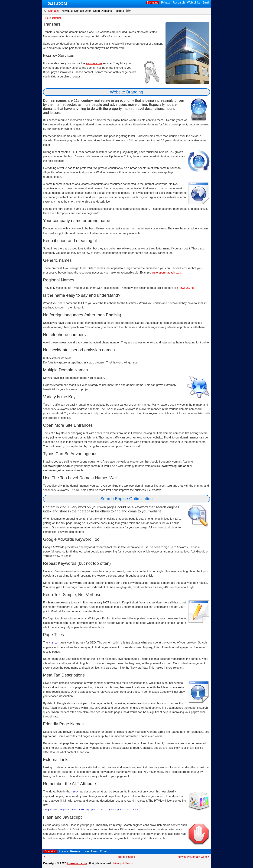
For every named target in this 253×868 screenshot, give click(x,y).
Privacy (166, 3)
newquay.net (187, 288)
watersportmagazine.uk (166, 272)
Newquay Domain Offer (76, 11)
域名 (129, 11)
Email (206, 3)
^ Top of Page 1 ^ (126, 856)
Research (179, 3)
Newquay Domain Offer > (194, 856)
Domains (153, 3)
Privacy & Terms (123, 863)
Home (47, 18)
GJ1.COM (57, 4)
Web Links (194, 3)
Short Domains (103, 11)
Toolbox (119, 11)
